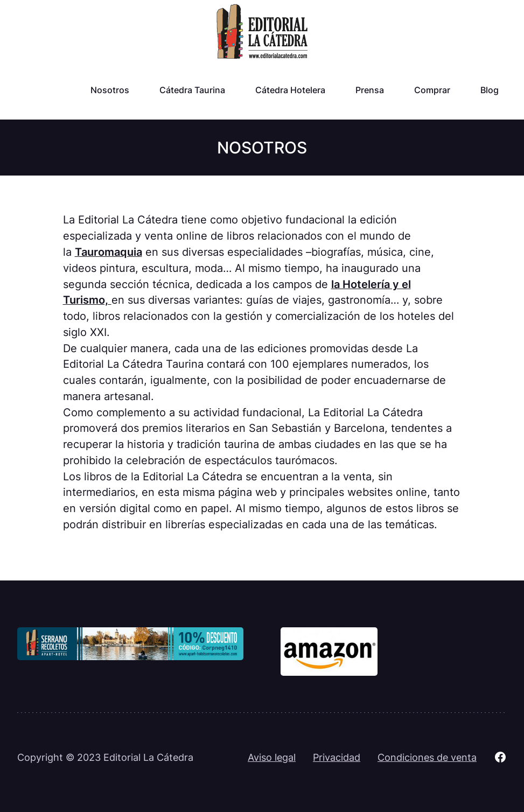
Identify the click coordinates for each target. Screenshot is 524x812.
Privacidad (337, 757)
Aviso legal (272, 757)
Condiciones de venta (427, 757)
